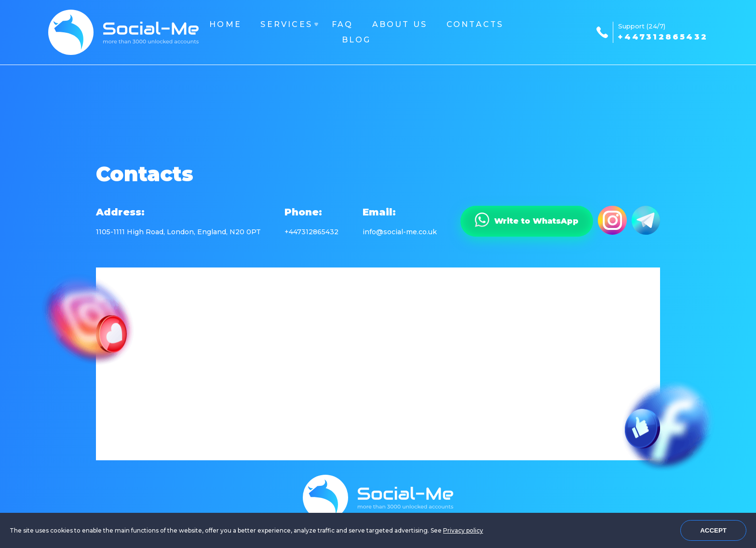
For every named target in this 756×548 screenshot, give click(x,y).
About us (400, 24)
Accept (713, 530)
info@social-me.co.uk (400, 232)
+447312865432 (663, 37)
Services (286, 24)
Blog (357, 40)
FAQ (343, 24)
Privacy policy (463, 530)
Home (225, 24)
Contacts (475, 24)
